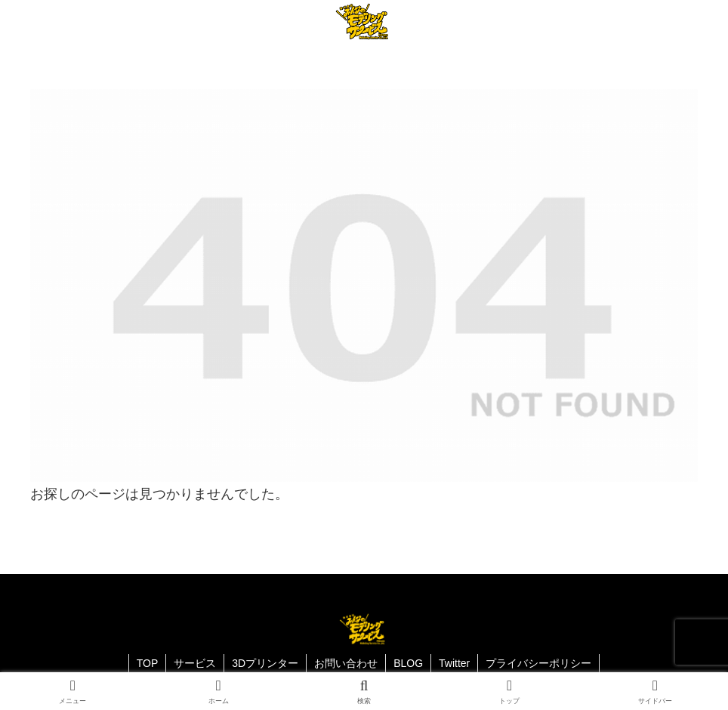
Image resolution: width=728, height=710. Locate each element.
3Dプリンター (265, 663)
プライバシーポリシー (538, 663)
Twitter (454, 663)
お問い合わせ (346, 663)
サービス (195, 663)
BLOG (408, 663)
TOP (148, 663)
